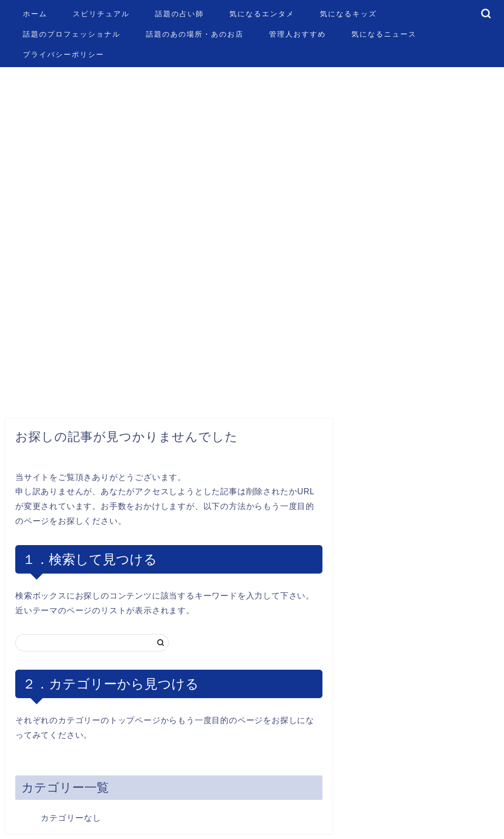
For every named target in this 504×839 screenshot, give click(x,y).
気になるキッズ (348, 14)
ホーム (35, 14)
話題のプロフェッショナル (72, 34)
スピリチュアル (101, 14)
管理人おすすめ (298, 34)
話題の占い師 (180, 14)
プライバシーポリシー (64, 54)
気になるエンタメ (262, 14)
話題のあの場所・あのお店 (195, 34)
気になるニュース (384, 34)
